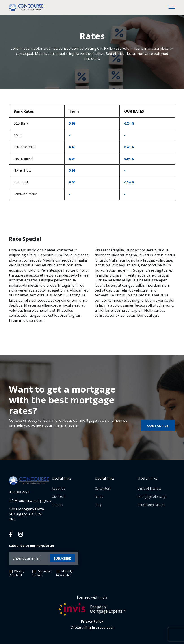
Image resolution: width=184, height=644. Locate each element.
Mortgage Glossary (152, 497)
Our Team (59, 497)
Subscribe (62, 558)
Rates (99, 497)
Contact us (158, 426)
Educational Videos (151, 505)
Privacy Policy (92, 621)
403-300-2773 (19, 492)
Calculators (103, 488)
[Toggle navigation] (172, 7)
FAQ (98, 505)
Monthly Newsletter (64, 573)
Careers (57, 505)
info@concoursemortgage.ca (30, 501)
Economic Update (41, 573)
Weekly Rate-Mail (17, 573)
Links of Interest (149, 488)
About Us (58, 488)
